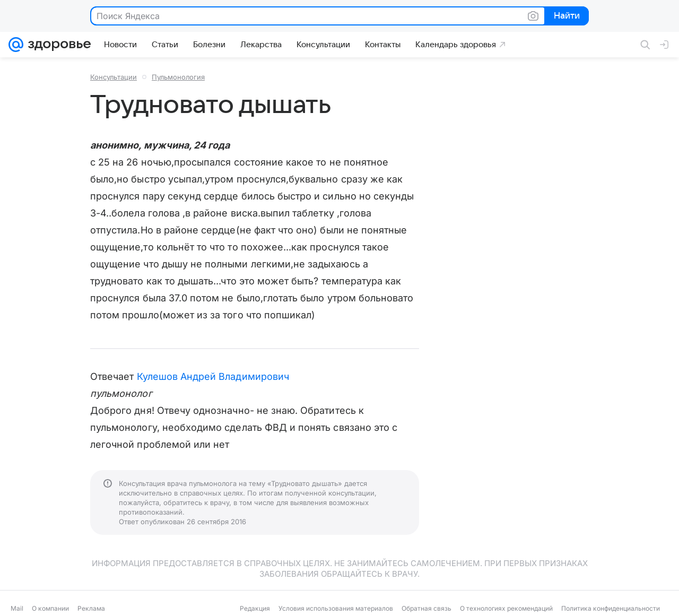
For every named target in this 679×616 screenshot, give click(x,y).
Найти (566, 16)
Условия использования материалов (336, 608)
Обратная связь (426, 608)
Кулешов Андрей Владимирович (213, 376)
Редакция (255, 608)
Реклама (91, 608)
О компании (50, 608)
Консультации (114, 77)
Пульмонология (178, 77)
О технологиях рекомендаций (506, 608)
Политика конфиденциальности (611, 608)
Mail (17, 608)
